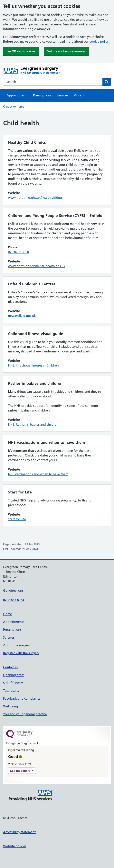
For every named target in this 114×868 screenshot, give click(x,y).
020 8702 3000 (19, 252)
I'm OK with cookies (21, 51)
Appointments (17, 95)
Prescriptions (42, 95)
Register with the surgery (21, 653)
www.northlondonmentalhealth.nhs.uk (37, 266)
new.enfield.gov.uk (22, 316)
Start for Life (17, 519)
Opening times (14, 675)
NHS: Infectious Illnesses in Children (33, 365)
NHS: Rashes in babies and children (33, 424)
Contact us (11, 667)
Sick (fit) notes (13, 683)
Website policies (15, 846)
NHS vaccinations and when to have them (38, 474)
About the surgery (16, 645)
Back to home (15, 107)
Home (8, 614)
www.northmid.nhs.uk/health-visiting (35, 198)
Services (62, 95)
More (80, 95)
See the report (20, 771)
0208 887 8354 (14, 600)
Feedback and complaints (22, 698)
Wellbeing (11, 706)
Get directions (13, 590)
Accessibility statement (19, 832)
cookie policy (99, 41)
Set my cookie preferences (66, 51)
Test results (11, 691)
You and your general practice (25, 714)
